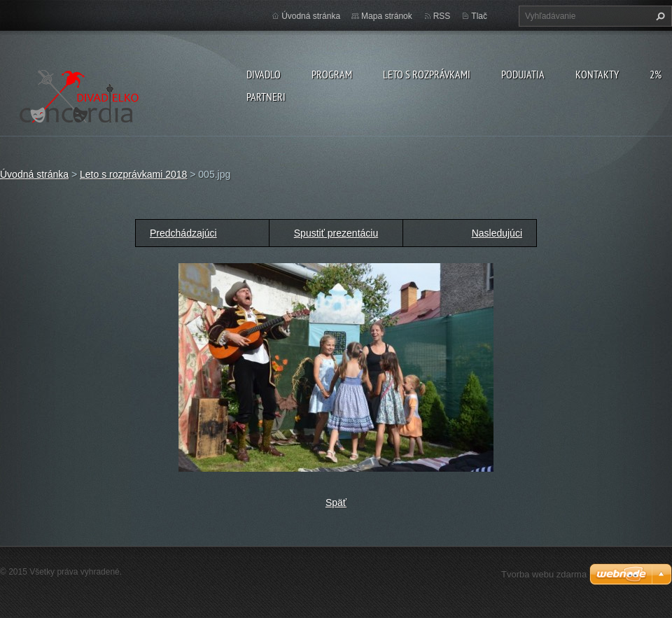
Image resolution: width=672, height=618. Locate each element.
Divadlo (264, 74)
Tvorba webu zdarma (544, 574)
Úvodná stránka (311, 16)
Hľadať (659, 16)
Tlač (479, 16)
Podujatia (523, 74)
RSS (442, 16)
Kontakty (597, 74)
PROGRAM (332, 74)
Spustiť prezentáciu (336, 233)
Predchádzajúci (183, 233)
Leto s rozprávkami (427, 74)
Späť (336, 503)
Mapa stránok (387, 16)
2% (656, 74)
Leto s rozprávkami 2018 (133, 174)
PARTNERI (266, 97)
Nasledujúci (497, 233)
